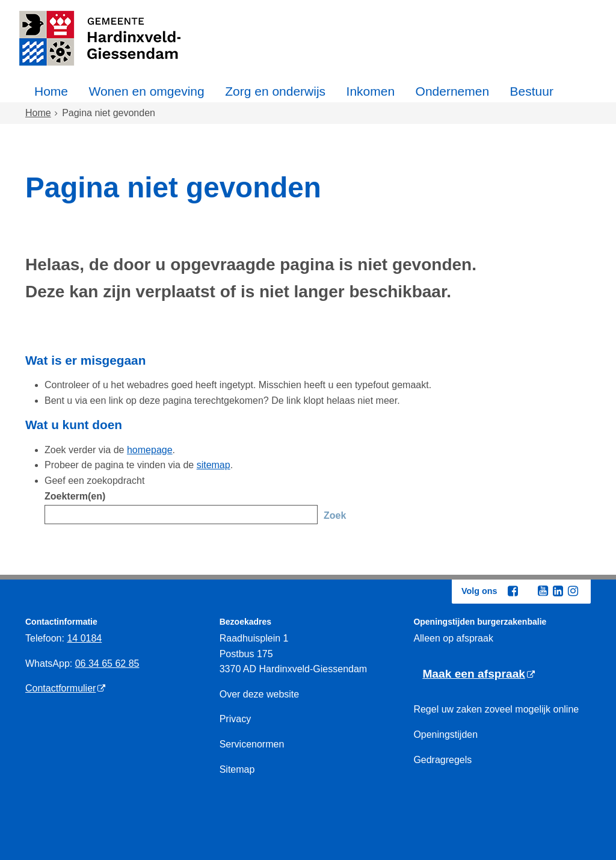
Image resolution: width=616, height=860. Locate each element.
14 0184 (84, 638)
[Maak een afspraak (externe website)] (479, 674)
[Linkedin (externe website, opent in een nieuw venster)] (558, 591)
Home (51, 91)
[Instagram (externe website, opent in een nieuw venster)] (573, 591)
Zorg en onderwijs (275, 91)
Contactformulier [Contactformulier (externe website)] (60, 688)
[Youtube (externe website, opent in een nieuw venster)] (543, 591)
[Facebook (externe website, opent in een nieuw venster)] (513, 591)
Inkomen (371, 91)
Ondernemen (453, 91)
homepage (150, 450)
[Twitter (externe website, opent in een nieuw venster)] (528, 592)
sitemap (214, 465)
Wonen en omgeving (146, 91)
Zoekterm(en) (75, 496)
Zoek (335, 515)
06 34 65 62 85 (107, 664)
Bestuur (532, 91)
